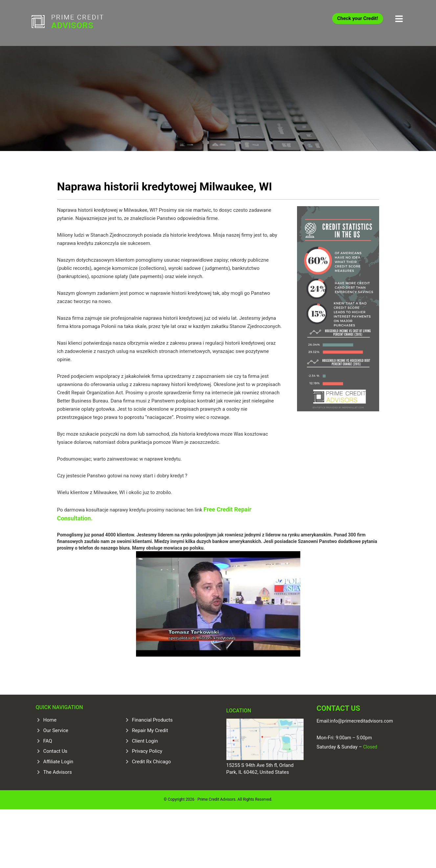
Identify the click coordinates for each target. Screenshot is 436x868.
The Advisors (58, 772)
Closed (370, 747)
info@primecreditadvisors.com (361, 721)
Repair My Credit (150, 730)
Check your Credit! (357, 18)
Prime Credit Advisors (80, 23)
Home (50, 720)
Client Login (145, 741)
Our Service (56, 730)
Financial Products (152, 720)
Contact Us (56, 751)
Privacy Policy (147, 751)
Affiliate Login (58, 762)
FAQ (48, 741)
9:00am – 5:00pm (354, 738)
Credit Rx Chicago (151, 762)
